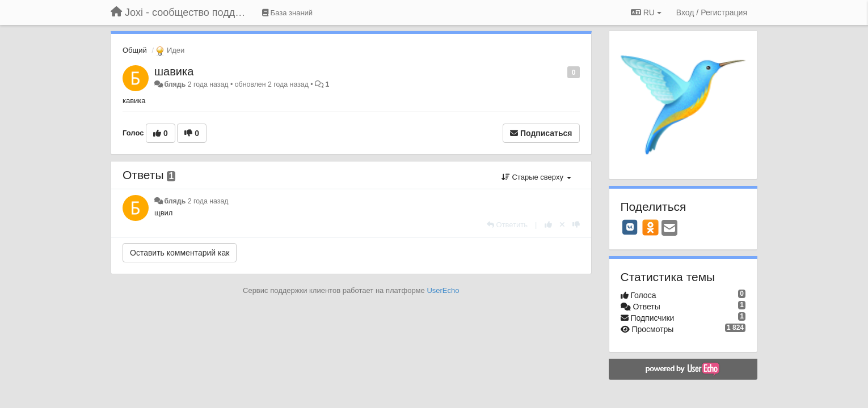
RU (646, 12)
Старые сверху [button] (536, 177)
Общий (135, 50)
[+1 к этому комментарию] (548, 225)
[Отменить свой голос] (562, 225)
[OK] (650, 227)
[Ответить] (507, 225)
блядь (175, 84)
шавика (174, 71)
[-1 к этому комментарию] (576, 225)
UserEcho (443, 290)
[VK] (630, 227)
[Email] (669, 229)
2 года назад (208, 201)
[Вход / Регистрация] (712, 12)
